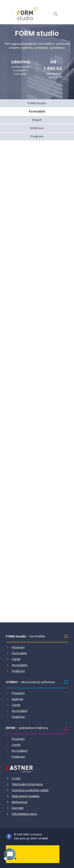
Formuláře (19, 653)
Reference (20, 802)
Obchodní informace (27, 784)
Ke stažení (20, 665)
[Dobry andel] (33, 854)
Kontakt (18, 808)
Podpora (18, 671)
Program (18, 647)
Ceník (16, 659)
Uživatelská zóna (24, 814)
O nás (16, 778)
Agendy (18, 699)
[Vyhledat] (55, 14)
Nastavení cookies (26, 796)
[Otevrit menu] (65, 14)
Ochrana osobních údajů (30, 790)
